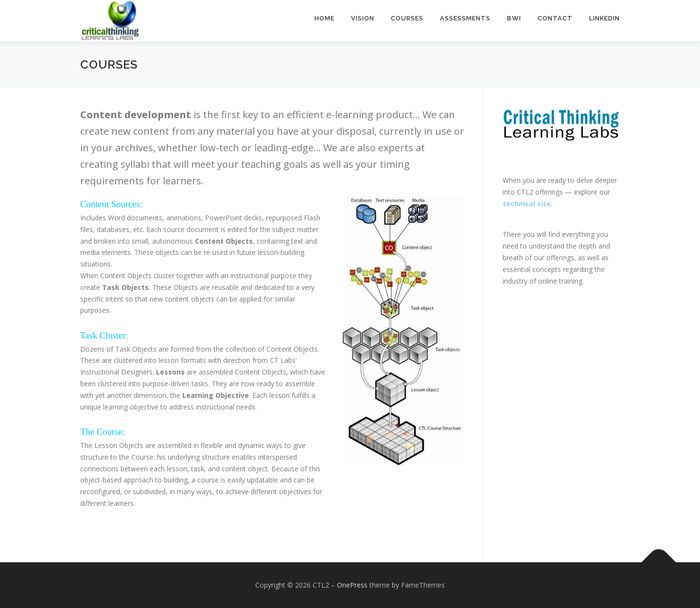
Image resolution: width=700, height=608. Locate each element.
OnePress (352, 585)
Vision (363, 18)
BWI (514, 18)
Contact (555, 18)
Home (324, 18)
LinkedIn (604, 18)
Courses (407, 18)
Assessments (465, 18)
